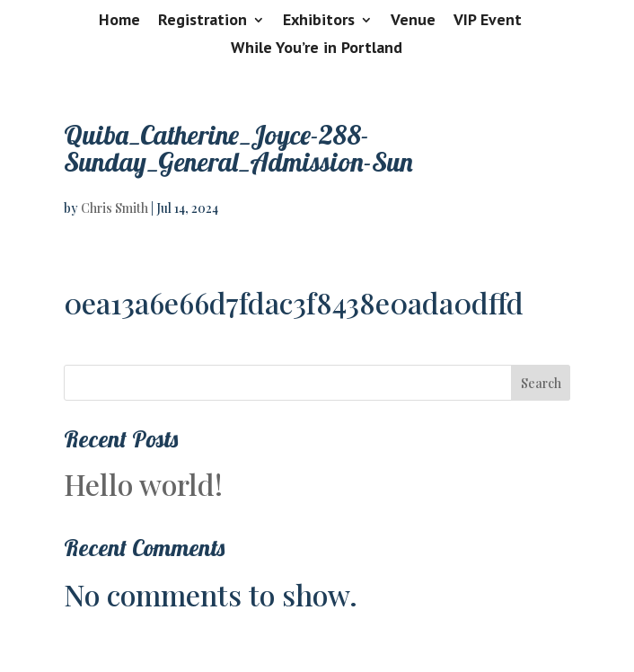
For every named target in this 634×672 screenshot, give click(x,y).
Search (541, 383)
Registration (203, 21)
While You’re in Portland (317, 49)
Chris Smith (114, 208)
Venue (413, 21)
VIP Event (488, 21)
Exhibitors (319, 21)
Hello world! (143, 484)
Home (119, 21)
